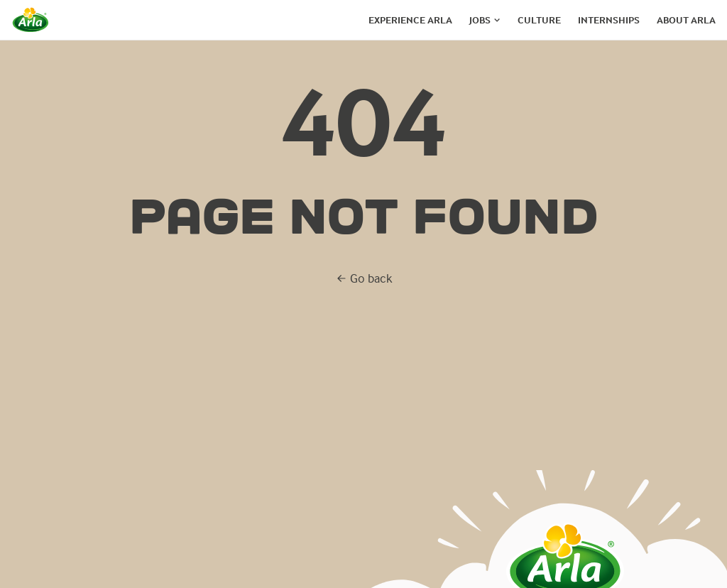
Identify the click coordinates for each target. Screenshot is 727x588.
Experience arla (410, 20)
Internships (609, 20)
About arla (686, 20)
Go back (364, 278)
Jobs (480, 20)
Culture (539, 20)
